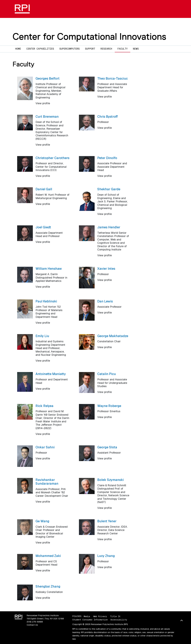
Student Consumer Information (90, 620)
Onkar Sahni (45, 447)
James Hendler (109, 227)
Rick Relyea (44, 406)
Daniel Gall (44, 189)
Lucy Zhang (106, 556)
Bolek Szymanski (110, 480)
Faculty (123, 49)
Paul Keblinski (46, 301)
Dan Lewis (105, 301)
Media (87, 616)
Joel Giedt (43, 227)
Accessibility (119, 620)
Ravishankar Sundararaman (47, 482)
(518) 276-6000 (35, 622)
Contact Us (32, 625)
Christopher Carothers (52, 158)
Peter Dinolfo (107, 158)
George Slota (107, 447)
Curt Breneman (47, 116)
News (136, 49)
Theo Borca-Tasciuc (113, 78)
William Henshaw (49, 269)
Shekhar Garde (109, 189)
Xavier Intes (106, 269)
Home (18, 49)
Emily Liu (42, 336)
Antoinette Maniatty (51, 374)
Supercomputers (70, 49)
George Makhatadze (113, 336)
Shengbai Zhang (48, 586)
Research (106, 49)
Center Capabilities (40, 49)
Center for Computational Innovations (89, 36)
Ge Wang (42, 521)
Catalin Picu (107, 374)
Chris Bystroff (108, 116)
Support (90, 49)
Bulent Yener (107, 521)
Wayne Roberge (109, 406)
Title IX (115, 616)
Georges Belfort (48, 78)
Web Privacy (100, 616)
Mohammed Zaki (48, 556)
